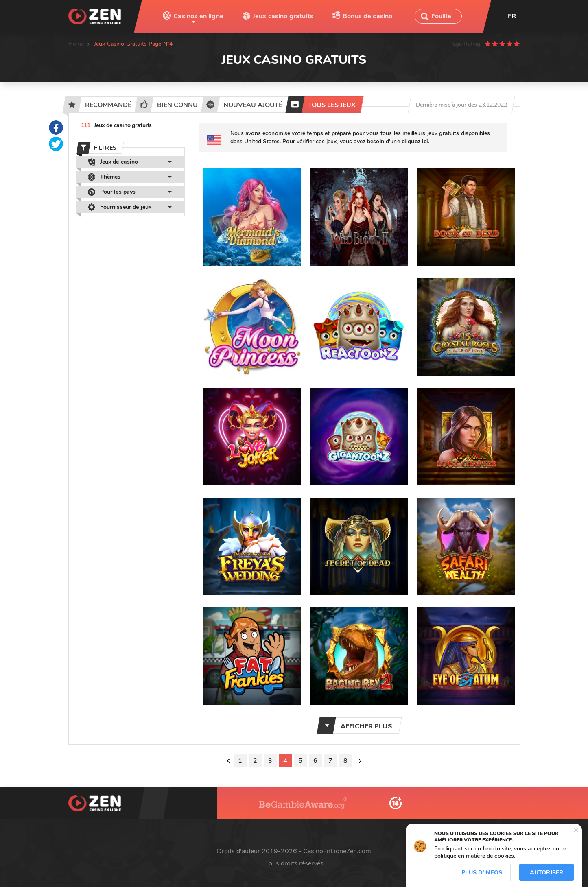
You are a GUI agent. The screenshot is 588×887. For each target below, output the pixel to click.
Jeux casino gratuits (283, 16)
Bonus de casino (367, 16)
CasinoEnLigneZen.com (337, 851)
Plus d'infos (482, 873)
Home (76, 44)
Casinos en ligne (198, 16)
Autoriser (546, 873)
